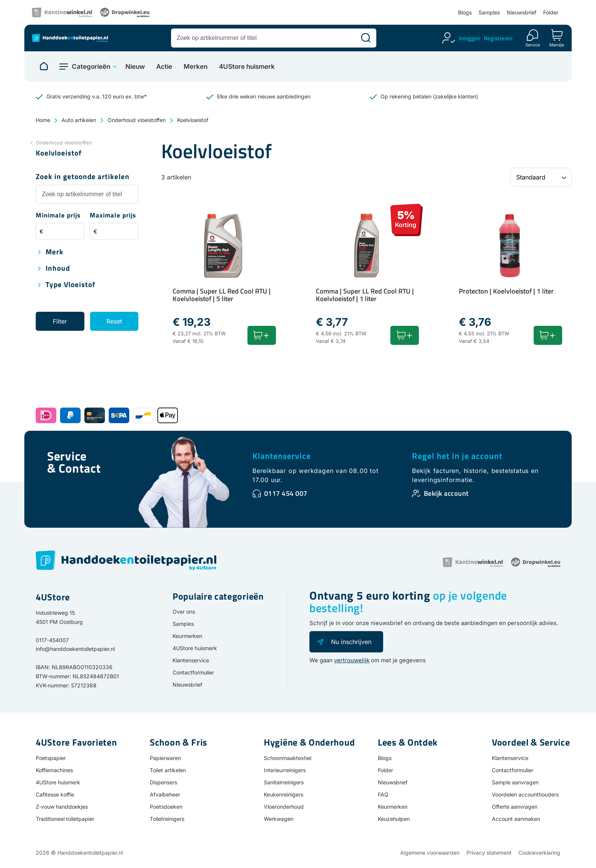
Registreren (498, 38)
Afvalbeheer (165, 794)
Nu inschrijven (351, 642)
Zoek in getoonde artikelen (83, 177)
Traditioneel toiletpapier (65, 819)
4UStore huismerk (247, 67)
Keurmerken (187, 636)
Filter (60, 321)
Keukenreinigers (284, 794)
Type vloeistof (71, 285)
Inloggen (469, 38)
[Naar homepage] (44, 67)
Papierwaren (165, 758)
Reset (114, 321)
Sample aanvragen (515, 782)
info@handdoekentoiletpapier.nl (75, 649)
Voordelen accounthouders (525, 794)
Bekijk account (446, 493)
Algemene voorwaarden (430, 853)
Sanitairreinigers (284, 782)
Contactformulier (193, 672)
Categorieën (91, 67)
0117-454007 (52, 640)
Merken (196, 67)
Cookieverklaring (539, 853)
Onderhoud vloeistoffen (137, 120)
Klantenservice (282, 456)
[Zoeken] (366, 38)
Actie (164, 67)
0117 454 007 (286, 493)
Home (43, 120)
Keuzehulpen (394, 819)
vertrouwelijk (352, 660)
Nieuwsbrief (521, 12)
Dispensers (163, 782)
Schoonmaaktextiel (288, 758)
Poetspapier (51, 758)
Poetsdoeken (166, 807)
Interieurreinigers (285, 770)
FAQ (383, 794)
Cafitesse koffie (55, 794)
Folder (551, 12)
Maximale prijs (113, 216)
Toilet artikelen (168, 770)
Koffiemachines (54, 770)
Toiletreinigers (167, 819)
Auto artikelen (79, 120)
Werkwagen (279, 819)
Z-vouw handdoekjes (62, 807)
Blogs (465, 12)
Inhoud (58, 269)
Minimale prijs (58, 216)
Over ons (184, 612)
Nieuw (135, 67)
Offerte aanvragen (515, 807)
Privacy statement (489, 853)
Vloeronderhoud (284, 807)
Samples (489, 12)
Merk (55, 252)
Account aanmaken (516, 819)
